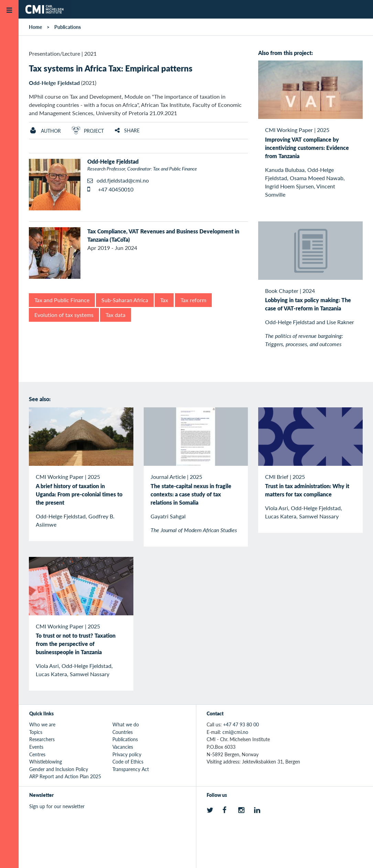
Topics (36, 732)
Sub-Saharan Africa (125, 300)
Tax (164, 300)
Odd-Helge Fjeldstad (54, 83)
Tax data (116, 315)
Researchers (42, 739)
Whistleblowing (46, 761)
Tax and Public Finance (62, 300)
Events (36, 747)
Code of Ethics (128, 761)
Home (35, 27)
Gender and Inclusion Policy (59, 769)
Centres (37, 754)
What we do (126, 724)
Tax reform (193, 300)
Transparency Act (131, 769)
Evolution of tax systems (64, 315)
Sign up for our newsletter (57, 806)
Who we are (42, 724)
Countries (123, 732)
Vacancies (123, 747)
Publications (68, 27)
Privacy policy (127, 754)
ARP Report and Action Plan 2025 (65, 776)
